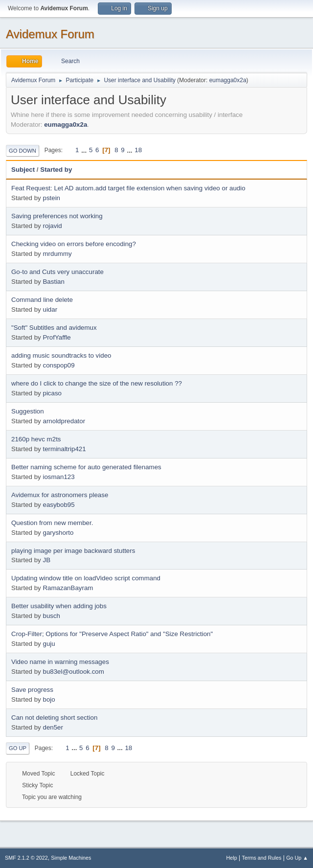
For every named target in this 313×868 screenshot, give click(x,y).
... (85, 150)
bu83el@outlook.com (73, 672)
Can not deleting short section (54, 718)
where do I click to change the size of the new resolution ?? (97, 383)
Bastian (53, 282)
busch (51, 616)
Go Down (22, 151)
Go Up (18, 748)
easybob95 (58, 505)
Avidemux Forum (50, 34)
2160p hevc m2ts (36, 439)
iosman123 (58, 477)
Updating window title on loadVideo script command (86, 578)
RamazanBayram (68, 588)
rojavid (52, 226)
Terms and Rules (262, 858)
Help (232, 858)
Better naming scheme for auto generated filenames (86, 467)
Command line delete (42, 300)
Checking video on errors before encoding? (74, 244)
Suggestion (28, 411)
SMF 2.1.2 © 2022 (26, 858)
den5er (53, 727)
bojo (49, 699)
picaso (52, 393)
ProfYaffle (56, 337)
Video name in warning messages (60, 662)
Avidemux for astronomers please (60, 495)
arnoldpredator (64, 421)
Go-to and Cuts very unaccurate (57, 272)
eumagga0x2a (228, 80)
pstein (51, 198)
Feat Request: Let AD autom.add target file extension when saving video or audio (128, 188)
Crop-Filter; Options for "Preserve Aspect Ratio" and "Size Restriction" (112, 634)
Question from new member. (52, 523)
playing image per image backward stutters (73, 551)
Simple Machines (71, 858)
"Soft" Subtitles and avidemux (54, 328)
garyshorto (58, 533)
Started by (56, 170)
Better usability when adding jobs (59, 606)
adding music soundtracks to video (61, 355)
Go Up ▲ (297, 858)
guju (49, 644)
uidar (50, 309)
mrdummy (57, 254)
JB (46, 560)
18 (138, 150)
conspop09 (58, 365)
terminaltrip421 (64, 449)
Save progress (32, 690)
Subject (23, 170)
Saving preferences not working (57, 216)
